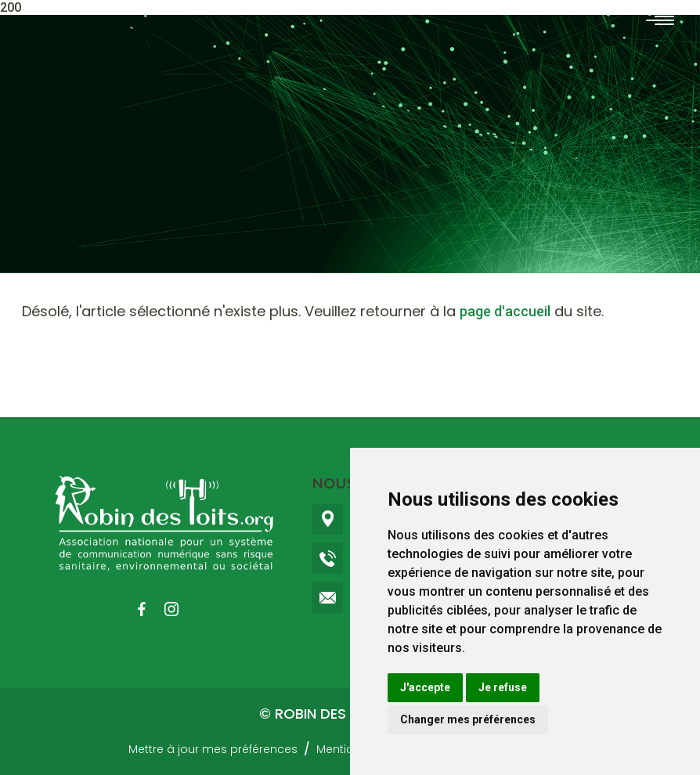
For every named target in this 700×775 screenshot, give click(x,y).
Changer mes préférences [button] (468, 719)
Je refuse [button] (503, 687)
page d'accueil (505, 311)
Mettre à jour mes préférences (213, 749)
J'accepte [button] (425, 687)
